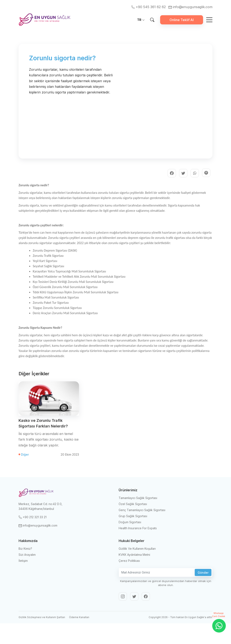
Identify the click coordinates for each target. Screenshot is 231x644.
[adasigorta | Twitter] (183, 173)
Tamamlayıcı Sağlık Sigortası (138, 498)
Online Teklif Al (182, 20)
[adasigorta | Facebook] (172, 173)
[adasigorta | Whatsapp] (195, 173)
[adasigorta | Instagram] (123, 596)
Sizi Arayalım (27, 555)
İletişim (23, 561)
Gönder (203, 573)
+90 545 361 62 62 (149, 7)
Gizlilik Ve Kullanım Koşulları (137, 549)
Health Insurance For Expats (138, 528)
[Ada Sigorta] (45, 20)
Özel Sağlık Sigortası (133, 504)
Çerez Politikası (129, 561)
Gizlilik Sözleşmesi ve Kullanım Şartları (42, 617)
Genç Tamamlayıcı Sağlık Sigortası (142, 510)
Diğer (25, 454)
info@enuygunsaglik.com (190, 7)
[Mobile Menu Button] (209, 20)
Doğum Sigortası (130, 522)
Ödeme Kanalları (79, 617)
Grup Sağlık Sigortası (133, 516)
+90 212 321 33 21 (33, 517)
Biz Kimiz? (25, 549)
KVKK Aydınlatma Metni (134, 555)
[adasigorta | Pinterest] (206, 173)
